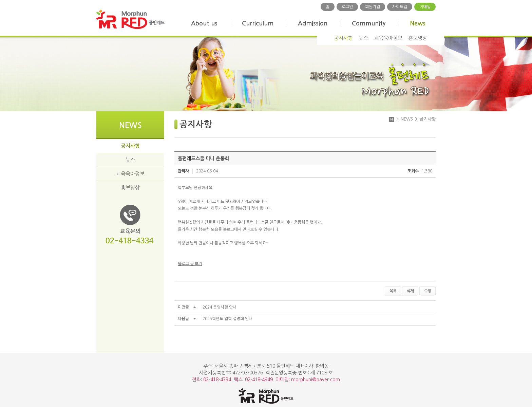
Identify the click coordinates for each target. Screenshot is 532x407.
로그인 (347, 7)
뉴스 (363, 38)
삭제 (410, 291)
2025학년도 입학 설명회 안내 (227, 319)
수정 (427, 291)
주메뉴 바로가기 (0, 0)
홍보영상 (418, 38)
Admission (313, 23)
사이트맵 (400, 7)
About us (204, 23)
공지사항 (343, 38)
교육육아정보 (388, 38)
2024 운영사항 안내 (220, 307)
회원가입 (373, 7)
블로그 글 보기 (190, 264)
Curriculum (258, 23)
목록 (393, 291)
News (418, 23)
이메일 (425, 7)
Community (369, 23)
